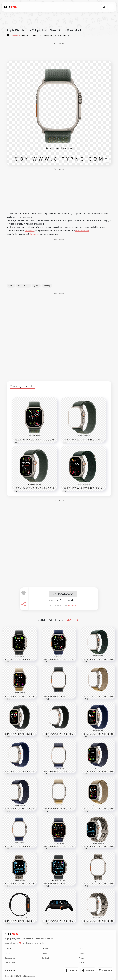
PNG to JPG (10, 962)
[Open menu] (111, 7)
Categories (10, 958)
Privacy (82, 958)
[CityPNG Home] (11, 7)
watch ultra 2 (23, 286)
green (36, 286)
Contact (45, 958)
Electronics (30, 231)
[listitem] (72, 970)
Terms (82, 954)
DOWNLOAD (63, 594)
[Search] (104, 7)
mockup (47, 286)
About (44, 954)
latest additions (82, 231)
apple (11, 286)
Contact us (34, 234)
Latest (7, 954)
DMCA (82, 962)
